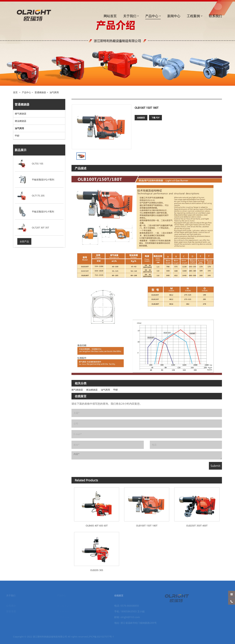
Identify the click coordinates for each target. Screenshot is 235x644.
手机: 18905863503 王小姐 (125, 611)
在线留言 (141, 118)
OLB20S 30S (97, 570)
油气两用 (54, 92)
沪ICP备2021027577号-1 (101, 639)
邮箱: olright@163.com (123, 617)
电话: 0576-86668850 (122, 606)
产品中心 (26, 92)
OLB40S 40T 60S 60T (97, 526)
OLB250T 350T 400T (197, 526)
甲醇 (17, 136)
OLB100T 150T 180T (147, 526)
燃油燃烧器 (21, 121)
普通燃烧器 (40, 92)
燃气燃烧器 (21, 114)
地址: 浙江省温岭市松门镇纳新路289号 (131, 623)
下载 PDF (155, 118)
